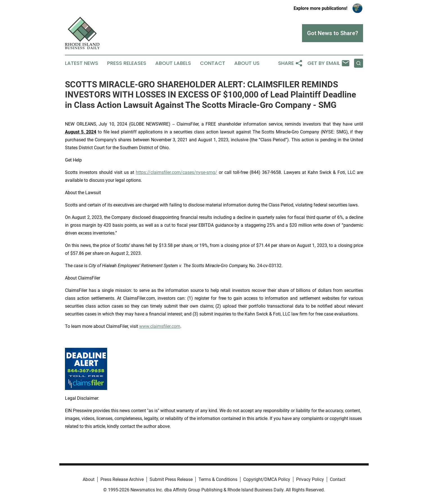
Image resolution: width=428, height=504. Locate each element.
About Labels (173, 63)
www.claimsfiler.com (160, 326)
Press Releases (127, 63)
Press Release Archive (122, 479)
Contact (213, 63)
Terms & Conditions (218, 479)
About (89, 479)
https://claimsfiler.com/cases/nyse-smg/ (176, 172)
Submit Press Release (171, 479)
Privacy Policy (310, 479)
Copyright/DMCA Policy (267, 479)
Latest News (82, 63)
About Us (247, 63)
